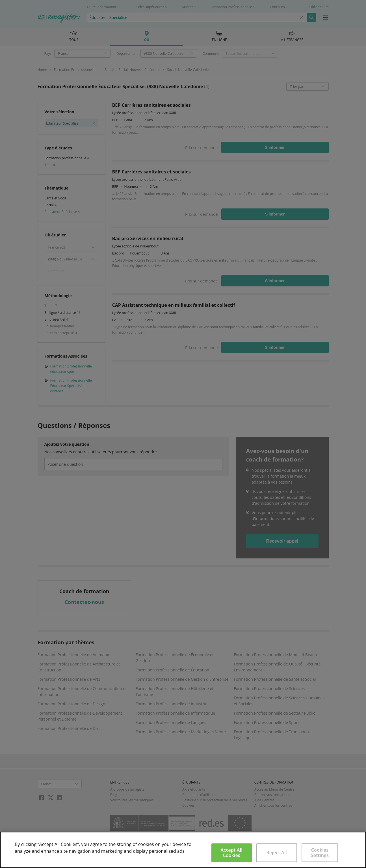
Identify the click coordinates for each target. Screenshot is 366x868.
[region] (183, 850)
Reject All (277, 852)
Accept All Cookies (232, 853)
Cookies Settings (320, 853)
